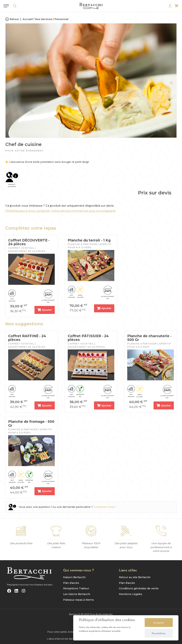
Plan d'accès (71, 583)
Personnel (61, 19)
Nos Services (44, 19)
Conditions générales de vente (139, 588)
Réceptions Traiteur (76, 588)
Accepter (159, 623)
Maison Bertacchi (74, 577)
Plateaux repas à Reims (78, 600)
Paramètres (159, 633)
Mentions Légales (131, 594)
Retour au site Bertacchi (135, 577)
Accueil (28, 19)
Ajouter (45, 310)
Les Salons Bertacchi (77, 594)
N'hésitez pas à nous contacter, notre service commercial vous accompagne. (61, 211)
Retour (12, 19)
